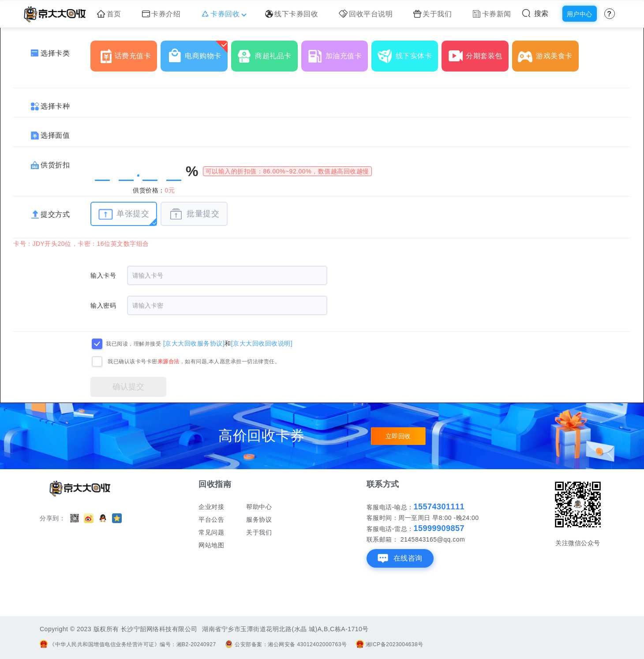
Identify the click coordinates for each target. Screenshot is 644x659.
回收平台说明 (366, 14)
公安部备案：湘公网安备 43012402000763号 (286, 644)
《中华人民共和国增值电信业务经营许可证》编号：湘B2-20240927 (128, 644)
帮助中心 (259, 507)
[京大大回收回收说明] (262, 343)
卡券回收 (223, 14)
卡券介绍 (161, 14)
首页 (109, 14)
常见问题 (211, 532)
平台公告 (211, 520)
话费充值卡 (127, 53)
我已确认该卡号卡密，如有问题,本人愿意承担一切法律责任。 (194, 362)
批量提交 (194, 214)
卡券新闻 (492, 14)
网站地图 (211, 545)
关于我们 (433, 14)
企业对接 (211, 507)
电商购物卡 (197, 53)
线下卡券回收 (292, 14)
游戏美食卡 (548, 53)
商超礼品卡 (267, 53)
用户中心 (580, 14)
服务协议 (259, 520)
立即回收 (398, 436)
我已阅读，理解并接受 (133, 344)
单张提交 (124, 214)
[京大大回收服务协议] (194, 343)
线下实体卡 (408, 53)
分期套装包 (478, 53)
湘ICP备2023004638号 (390, 644)
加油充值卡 (338, 53)
